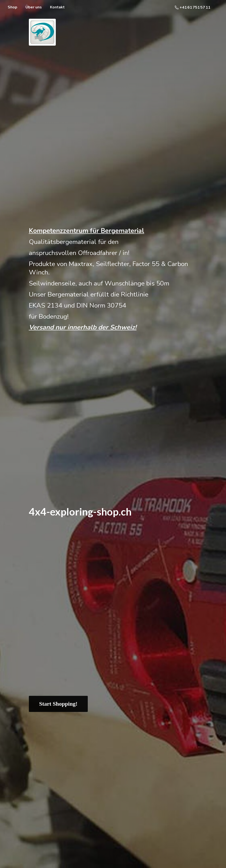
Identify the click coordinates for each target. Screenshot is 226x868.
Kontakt (57, 7)
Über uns (34, 7)
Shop (13, 7)
